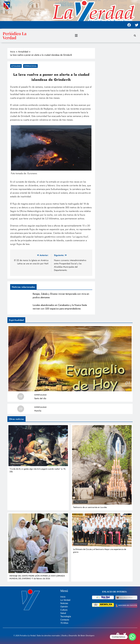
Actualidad (16, 66)
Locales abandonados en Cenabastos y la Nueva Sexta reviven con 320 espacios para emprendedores (60, 307)
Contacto (65, 620)
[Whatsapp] (132, 637)
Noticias (64, 603)
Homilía (38, 411)
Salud (63, 613)
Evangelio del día (19, 382)
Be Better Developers (86, 636)
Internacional (30, 66)
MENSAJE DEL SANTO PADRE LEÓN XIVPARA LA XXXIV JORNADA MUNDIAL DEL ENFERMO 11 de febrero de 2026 (37, 577)
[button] (76, 35)
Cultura (64, 610)
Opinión (64, 607)
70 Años (64, 623)
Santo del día (40, 398)
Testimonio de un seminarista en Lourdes (90, 507)
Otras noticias (17, 464)
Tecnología (66, 616)
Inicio (63, 597)
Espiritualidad (16, 378)
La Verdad (65, 600)
